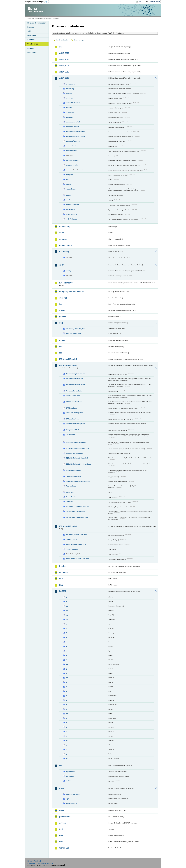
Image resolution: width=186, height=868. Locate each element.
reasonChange (71, 189)
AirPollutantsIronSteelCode (76, 385)
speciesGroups (71, 803)
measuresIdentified (73, 122)
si (66, 745)
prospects (69, 175)
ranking (69, 184)
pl (66, 723)
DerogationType (72, 539)
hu (67, 678)
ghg (61, 323)
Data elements (33, 35)
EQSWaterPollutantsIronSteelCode (78, 464)
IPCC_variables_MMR (74, 333)
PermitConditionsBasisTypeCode (78, 481)
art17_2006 (64, 66)
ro (67, 732)
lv (66, 709)
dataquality (64, 252)
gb (67, 664)
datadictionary (66, 245)
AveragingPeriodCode (74, 391)
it (66, 691)
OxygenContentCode (73, 476)
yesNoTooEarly (71, 214)
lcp (61, 766)
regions (69, 799)
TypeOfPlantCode (72, 549)
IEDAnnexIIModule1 (68, 359)
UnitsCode (70, 502)
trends (68, 200)
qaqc (68, 179)
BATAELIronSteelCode (74, 402)
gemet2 (63, 317)
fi (66, 655)
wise (61, 842)
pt (67, 727)
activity (68, 271)
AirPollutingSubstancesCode (76, 535)
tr (66, 754)
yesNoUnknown (72, 219)
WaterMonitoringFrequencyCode (78, 507)
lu (66, 705)
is (66, 687)
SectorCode (70, 492)
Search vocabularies (62, 40)
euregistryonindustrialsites (71, 292)
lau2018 (63, 591)
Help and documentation (37, 23)
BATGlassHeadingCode (74, 413)
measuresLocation (73, 127)
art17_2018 (64, 78)
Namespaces (32, 52)
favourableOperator (73, 103)
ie (66, 682)
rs (67, 736)
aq (60, 47)
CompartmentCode (73, 430)
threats (68, 195)
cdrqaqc (69, 93)
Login (140, 2)
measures (69, 117)
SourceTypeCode (72, 497)
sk (67, 750)
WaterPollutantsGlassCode (76, 511)
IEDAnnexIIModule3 (68, 365)
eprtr (61, 265)
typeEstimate (71, 209)
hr (67, 673)
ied (61, 353)
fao (61, 304)
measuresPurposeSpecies (75, 136)
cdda (62, 233)
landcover (64, 572)
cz (67, 628)
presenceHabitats (72, 160)
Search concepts (79, 40)
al (66, 597)
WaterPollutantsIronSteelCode (77, 517)
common (63, 239)
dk (67, 637)
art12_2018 (64, 59)
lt (66, 700)
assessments (71, 84)
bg (67, 615)
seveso (63, 823)
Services (31, 48)
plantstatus (70, 776)
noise (62, 811)
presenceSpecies (72, 165)
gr (67, 669)
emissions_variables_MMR (76, 329)
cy (67, 624)
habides (63, 340)
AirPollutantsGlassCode (74, 379)
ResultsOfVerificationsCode (76, 544)
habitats (69, 108)
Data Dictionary (45, 19)
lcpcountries (70, 772)
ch (67, 619)
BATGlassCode (71, 408)
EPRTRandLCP (66, 283)
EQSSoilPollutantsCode (74, 453)
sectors (69, 781)
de (67, 633)
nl (66, 718)
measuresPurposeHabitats (75, 132)
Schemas (31, 40)
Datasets (31, 27)
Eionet (37, 19)
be (67, 610)
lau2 (61, 585)
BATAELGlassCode (73, 396)
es (67, 651)
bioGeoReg (70, 89)
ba (67, 606)
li (66, 696)
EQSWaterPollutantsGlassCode (77, 458)
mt (67, 714)
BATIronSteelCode (72, 419)
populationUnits (72, 151)
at (66, 602)
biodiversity (65, 227)
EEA (37, 2)
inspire (62, 566)
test (61, 829)
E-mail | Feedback (34, 861)
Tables (30, 31)
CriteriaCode (70, 435)
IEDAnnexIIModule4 (68, 526)
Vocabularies (33, 44)
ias (61, 347)
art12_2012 (64, 53)
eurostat (63, 298)
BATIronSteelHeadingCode (76, 424)
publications (65, 817)
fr (66, 660)
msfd (62, 788)
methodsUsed (71, 146)
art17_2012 (64, 72)
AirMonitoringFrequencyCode (77, 374)
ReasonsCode (71, 486)
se (67, 741)
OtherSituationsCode (73, 470)
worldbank (64, 848)
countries (69, 98)
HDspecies (70, 112)
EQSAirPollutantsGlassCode (76, 442)
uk (67, 759)
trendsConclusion (72, 205)
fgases (62, 310)
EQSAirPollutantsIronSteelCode (77, 448)
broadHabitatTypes (73, 794)
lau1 (61, 579)
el (66, 646)
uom (61, 835)
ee (67, 642)
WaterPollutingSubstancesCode (77, 559)
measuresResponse (73, 141)
